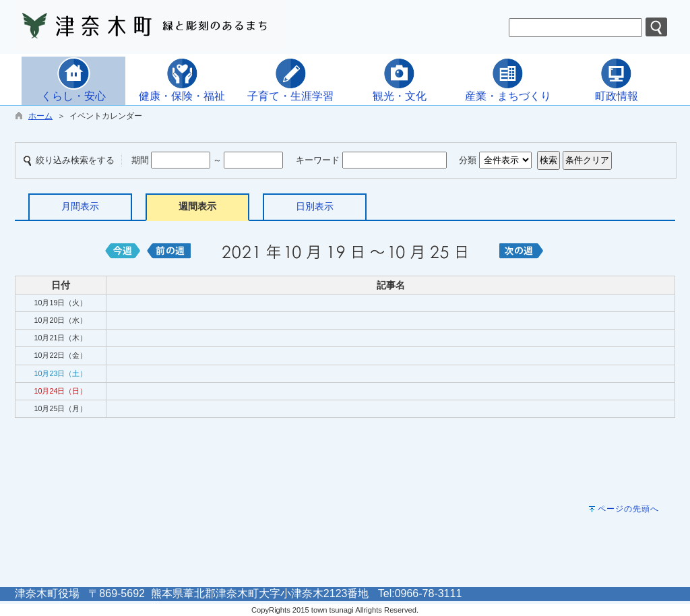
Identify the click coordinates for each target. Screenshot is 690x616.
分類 (468, 160)
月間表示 (80, 206)
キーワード (318, 160)
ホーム (40, 116)
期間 (140, 160)
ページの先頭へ (628, 509)
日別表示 (315, 206)
